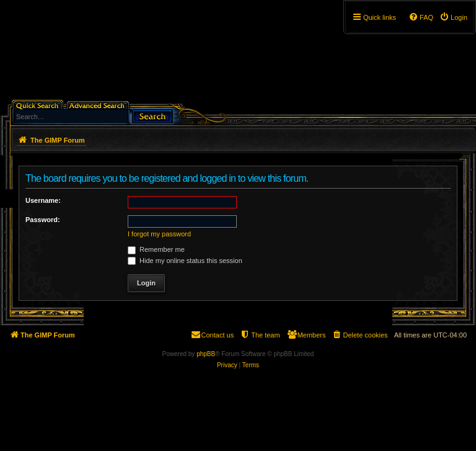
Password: (43, 220)
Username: (43, 200)
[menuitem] (453, 17)
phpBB (206, 354)
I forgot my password (159, 234)
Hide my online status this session (185, 261)
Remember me (156, 249)
